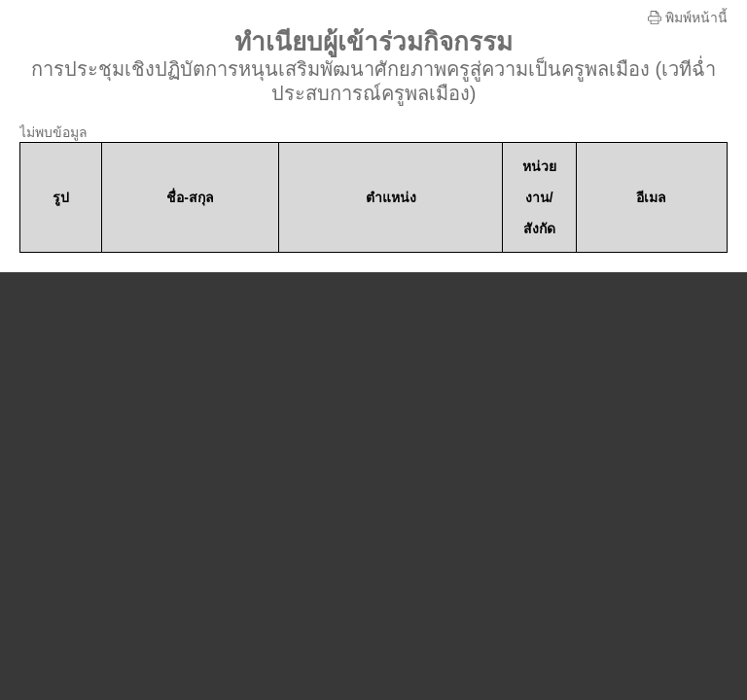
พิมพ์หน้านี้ (688, 17)
